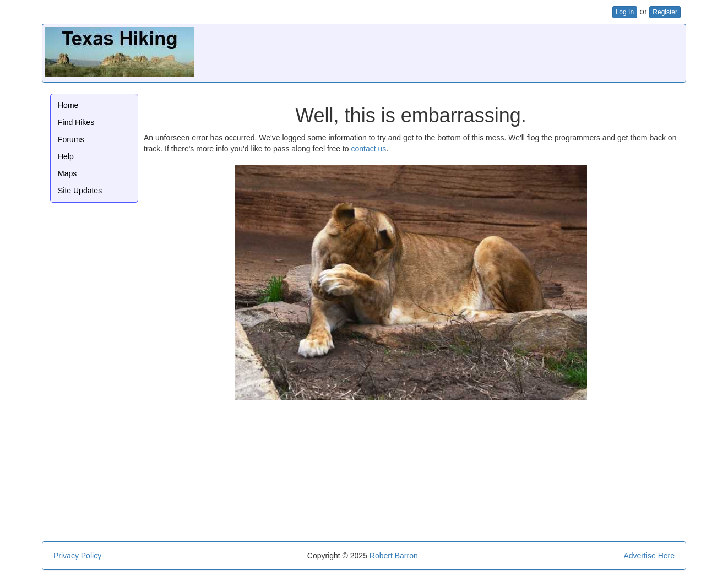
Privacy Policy (77, 556)
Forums (71, 139)
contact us (369, 149)
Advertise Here (649, 556)
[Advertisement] (482, 52)
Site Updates (80, 191)
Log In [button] (625, 12)
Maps (67, 173)
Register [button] (665, 12)
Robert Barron (394, 556)
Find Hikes (76, 122)
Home (68, 105)
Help (66, 156)
